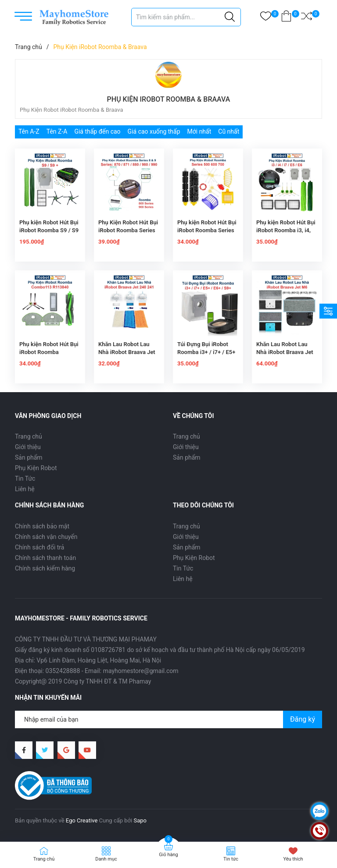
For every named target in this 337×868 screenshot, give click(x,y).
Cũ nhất (229, 131)
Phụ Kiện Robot (36, 468)
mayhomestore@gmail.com (141, 671)
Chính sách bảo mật (42, 526)
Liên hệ (25, 489)
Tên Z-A (57, 131)
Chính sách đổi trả (39, 547)
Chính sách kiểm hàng (45, 568)
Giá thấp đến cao (97, 131)
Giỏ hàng (168, 855)
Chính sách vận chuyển (46, 537)
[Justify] (230, 17)
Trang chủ (29, 436)
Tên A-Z (29, 131)
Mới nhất (199, 131)
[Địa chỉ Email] (168, 719)
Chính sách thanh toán (45, 558)
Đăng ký (303, 719)
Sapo (140, 820)
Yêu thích (293, 859)
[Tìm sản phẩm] (186, 17)
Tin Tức (25, 478)
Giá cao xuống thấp (154, 131)
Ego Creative (82, 820)
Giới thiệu (28, 447)
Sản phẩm (29, 457)
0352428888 (63, 671)
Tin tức (231, 859)
